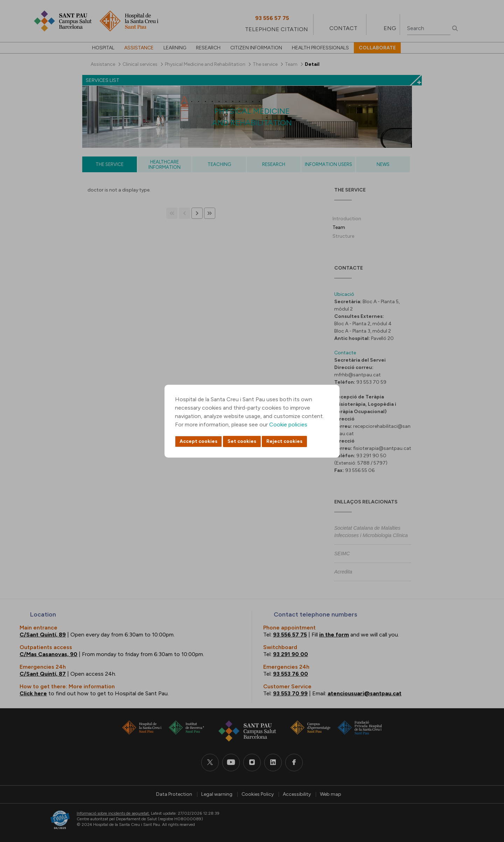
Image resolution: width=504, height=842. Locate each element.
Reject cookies (284, 441)
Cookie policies (288, 425)
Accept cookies (198, 441)
